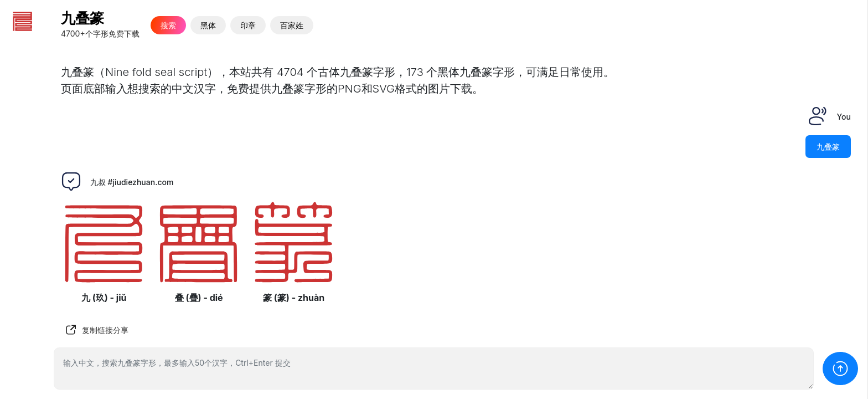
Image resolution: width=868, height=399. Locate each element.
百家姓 (292, 25)
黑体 (208, 25)
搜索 (168, 25)
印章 (248, 25)
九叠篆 (82, 18)
